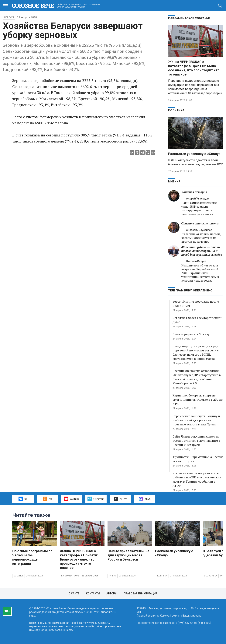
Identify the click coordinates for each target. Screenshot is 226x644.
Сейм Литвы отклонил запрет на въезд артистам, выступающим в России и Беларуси (197, 441)
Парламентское (70, 576)
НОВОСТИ (9, 17)
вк (23, 499)
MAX (145, 499)
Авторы (112, 593)
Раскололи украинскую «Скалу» (194, 154)
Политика (176, 110)
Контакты (93, 593)
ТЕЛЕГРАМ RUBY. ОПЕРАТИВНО (190, 290)
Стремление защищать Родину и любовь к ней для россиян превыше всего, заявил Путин (196, 420)
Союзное (19, 576)
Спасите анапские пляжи (200, 223)
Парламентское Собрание (189, 18)
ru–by (120, 499)
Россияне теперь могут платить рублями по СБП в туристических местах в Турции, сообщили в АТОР (197, 479)
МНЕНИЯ (174, 181)
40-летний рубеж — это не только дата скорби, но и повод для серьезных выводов (202, 251)
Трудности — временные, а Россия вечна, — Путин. (198, 459)
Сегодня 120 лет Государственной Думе (197, 320)
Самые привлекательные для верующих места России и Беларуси (128, 555)
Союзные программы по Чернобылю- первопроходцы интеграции (32, 557)
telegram (96, 499)
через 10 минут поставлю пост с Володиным (196, 304)
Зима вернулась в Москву (191, 334)
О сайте (74, 593)
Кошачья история (194, 192)
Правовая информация (141, 593)
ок (47, 499)
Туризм (113, 576)
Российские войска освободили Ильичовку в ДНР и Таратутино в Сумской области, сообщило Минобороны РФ (197, 377)
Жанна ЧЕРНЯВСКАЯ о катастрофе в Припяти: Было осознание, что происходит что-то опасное (195, 68)
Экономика (211, 576)
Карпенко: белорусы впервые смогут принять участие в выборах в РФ (198, 399)
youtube (72, 499)
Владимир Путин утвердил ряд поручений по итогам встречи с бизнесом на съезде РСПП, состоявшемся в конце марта (196, 352)
